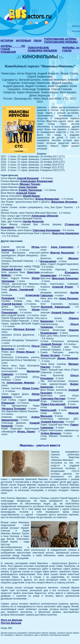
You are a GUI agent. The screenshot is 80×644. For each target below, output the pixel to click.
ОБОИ (38, 41)
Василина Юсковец (64, 202)
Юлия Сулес (31, 388)
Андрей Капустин (52, 422)
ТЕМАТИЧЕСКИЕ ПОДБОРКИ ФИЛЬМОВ (42, 49)
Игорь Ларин (26, 431)
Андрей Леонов (51, 344)
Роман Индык (25, 352)
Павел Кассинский (53, 404)
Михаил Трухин (30, 184)
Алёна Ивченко (51, 433)
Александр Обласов (45, 216)
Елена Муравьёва (47, 199)
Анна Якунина (69, 298)
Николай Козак (12, 269)
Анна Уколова (28, 187)
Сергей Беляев (12, 304)
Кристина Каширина (65, 233)
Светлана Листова (53, 398)
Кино (28, 12)
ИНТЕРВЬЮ (23, 41)
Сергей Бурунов (28, 178)
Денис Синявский (21, 290)
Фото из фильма (12, 620)
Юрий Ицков (31, 196)
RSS (46, 23)
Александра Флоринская (36, 181)
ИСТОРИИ (7, 41)
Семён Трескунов (30, 190)
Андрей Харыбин (63, 312)
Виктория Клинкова (65, 278)
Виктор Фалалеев (62, 253)
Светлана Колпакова (46, 230)
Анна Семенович (62, 247)
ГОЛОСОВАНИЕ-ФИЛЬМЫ (61, 42)
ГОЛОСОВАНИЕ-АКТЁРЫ (60, 39)
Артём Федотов (33, 221)
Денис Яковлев (68, 358)
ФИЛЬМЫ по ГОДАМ (71, 49)
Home (31, 23)
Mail (37, 23)
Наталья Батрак (24, 329)
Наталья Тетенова (14, 408)
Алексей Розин (63, 287)
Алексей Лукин (26, 193)
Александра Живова (20, 383)
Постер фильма (11, 623)
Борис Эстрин (50, 355)
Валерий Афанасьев (55, 307)
